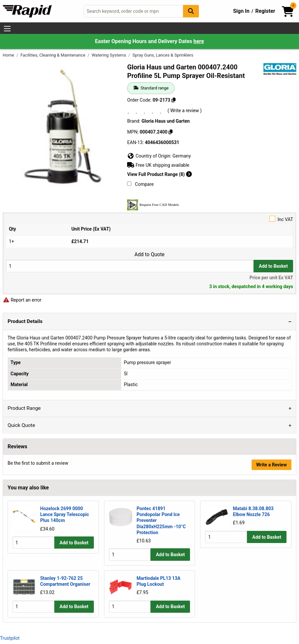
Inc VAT (149, 219)
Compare (140, 184)
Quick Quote (21, 425)
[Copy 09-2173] (174, 100)
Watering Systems (109, 55)
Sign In (241, 11)
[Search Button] (191, 11)
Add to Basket (273, 266)
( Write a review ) (185, 111)
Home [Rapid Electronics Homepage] (9, 55)
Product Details (25, 321)
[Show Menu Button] (7, 29)
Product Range (24, 408)
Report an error (22, 300)
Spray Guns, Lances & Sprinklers (163, 55)
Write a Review (272, 465)
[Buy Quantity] (130, 266)
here (199, 41)
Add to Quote (149, 255)
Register (265, 11)
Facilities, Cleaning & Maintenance (53, 55)
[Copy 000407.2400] (171, 132)
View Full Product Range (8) (159, 174)
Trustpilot (10, 638)
